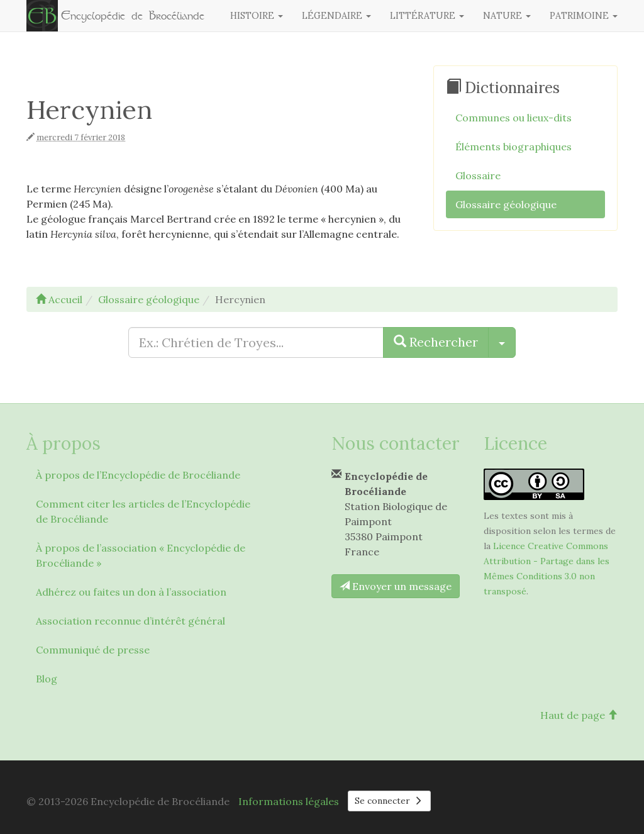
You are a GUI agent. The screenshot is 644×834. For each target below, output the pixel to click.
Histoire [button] (257, 16)
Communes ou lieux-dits (514, 118)
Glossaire (478, 175)
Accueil (59, 299)
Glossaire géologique (506, 204)
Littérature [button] (427, 16)
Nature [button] (507, 16)
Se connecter (389, 801)
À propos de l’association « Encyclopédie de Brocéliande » (141, 555)
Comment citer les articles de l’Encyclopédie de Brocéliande (143, 511)
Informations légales (289, 801)
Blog (47, 679)
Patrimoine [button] (584, 16)
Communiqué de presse (93, 650)
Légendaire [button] (336, 16)
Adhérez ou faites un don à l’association (131, 592)
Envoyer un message (396, 586)
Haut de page (579, 715)
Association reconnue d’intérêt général (130, 621)
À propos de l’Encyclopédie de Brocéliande (138, 475)
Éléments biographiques (514, 147)
